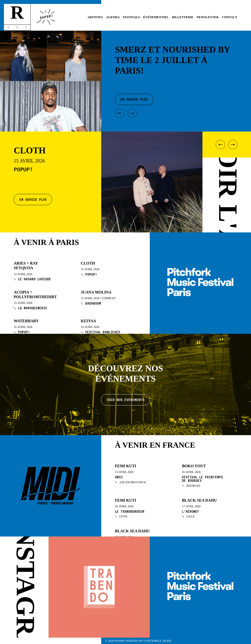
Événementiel (156, 17)
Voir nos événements (126, 400)
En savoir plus (33, 199)
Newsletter (208, 17)
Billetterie (183, 17)
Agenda (113, 17)
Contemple (152, 641)
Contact (230, 17)
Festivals (131, 17)
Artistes (95, 17)
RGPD (167, 641)
